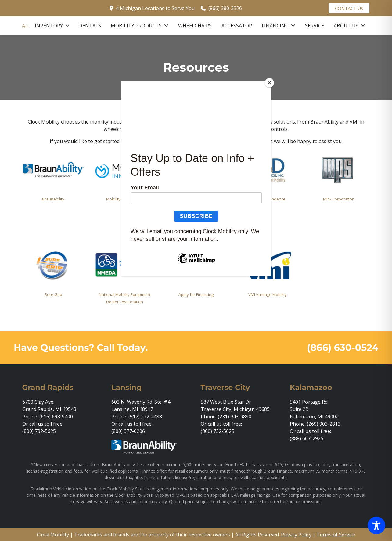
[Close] (269, 83)
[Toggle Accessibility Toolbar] (376, 525)
